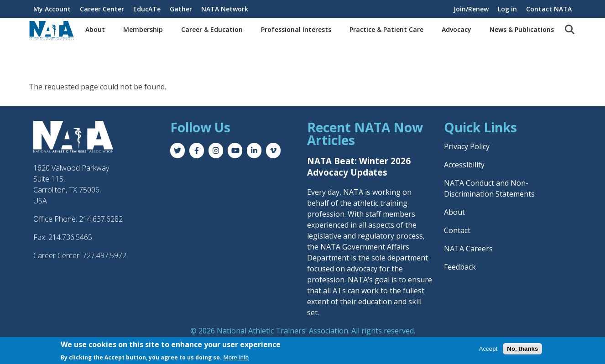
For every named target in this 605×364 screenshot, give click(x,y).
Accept (488, 350)
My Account (52, 9)
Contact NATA (549, 9)
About (95, 29)
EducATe (147, 9)
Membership (143, 29)
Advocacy (456, 29)
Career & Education (212, 29)
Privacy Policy (467, 146)
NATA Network (225, 9)
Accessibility (464, 165)
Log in (507, 9)
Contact (457, 230)
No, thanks (522, 350)
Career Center (102, 9)
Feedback (460, 267)
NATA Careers (468, 249)
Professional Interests (296, 29)
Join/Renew (471, 9)
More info (236, 358)
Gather (181, 9)
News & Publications (522, 29)
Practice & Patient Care (386, 29)
